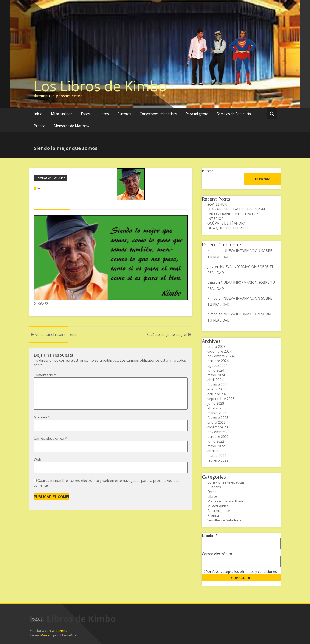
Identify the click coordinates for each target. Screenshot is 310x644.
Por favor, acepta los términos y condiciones (239, 572)
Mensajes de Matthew (72, 126)
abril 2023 (215, 408)
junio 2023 (216, 403)
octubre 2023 (218, 394)
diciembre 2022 (219, 427)
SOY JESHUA (217, 204)
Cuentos (124, 114)
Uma (211, 282)
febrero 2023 (218, 418)
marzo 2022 (217, 456)
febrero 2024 (218, 384)
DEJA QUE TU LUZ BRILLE (228, 228)
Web (37, 466)
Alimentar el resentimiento (54, 334)
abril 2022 (215, 451)
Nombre (42, 424)
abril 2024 (215, 380)
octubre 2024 (218, 361)
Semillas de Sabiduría (234, 114)
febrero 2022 (218, 460)
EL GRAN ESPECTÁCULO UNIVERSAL (237, 209)
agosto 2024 (217, 366)
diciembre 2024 (219, 351)
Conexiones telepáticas (158, 114)
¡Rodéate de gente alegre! (169, 334)
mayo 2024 (216, 375)
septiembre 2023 (221, 399)
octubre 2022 (218, 437)
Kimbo (42, 188)
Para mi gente (197, 114)
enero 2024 (216, 389)
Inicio (38, 114)
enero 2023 (216, 422)
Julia (211, 267)
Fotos (85, 114)
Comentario (45, 375)
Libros (104, 114)
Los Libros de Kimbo (100, 86)
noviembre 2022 (220, 432)
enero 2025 (216, 347)
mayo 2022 (216, 446)
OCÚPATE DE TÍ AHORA (226, 223)
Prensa (40, 126)
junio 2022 (216, 441)
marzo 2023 (217, 413)
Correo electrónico (50, 445)
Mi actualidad (62, 114)
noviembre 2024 (220, 356)
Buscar (208, 171)
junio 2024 (216, 370)
